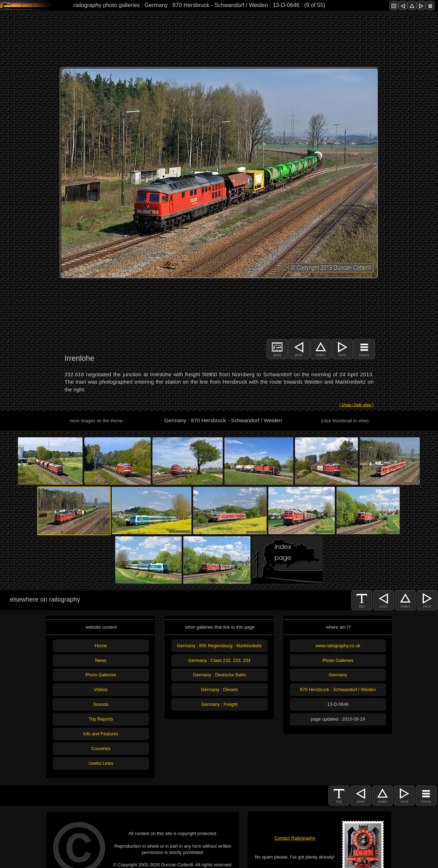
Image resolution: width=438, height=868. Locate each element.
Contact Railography (295, 838)
